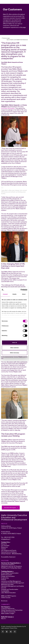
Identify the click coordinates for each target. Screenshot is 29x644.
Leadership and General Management (13, 583)
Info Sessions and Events (9, 550)
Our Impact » (6, 607)
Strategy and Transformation (10, 589)
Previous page (5, 38)
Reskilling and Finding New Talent (11, 568)
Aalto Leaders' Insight (8, 613)
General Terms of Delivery (9, 552)
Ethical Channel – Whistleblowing (11, 554)
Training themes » (7, 571)
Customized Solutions (8, 565)
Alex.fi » (4, 619)
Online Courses (6, 598)
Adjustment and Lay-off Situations (11, 566)
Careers (4, 549)
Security (4, 588)
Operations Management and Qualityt (13, 586)
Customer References (8, 608)
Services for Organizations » (11, 563)
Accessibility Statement (8, 557)
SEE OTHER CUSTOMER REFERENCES (17, 40)
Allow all (14, 343)
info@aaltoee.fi (6, 539)
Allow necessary (15, 353)
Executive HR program (8, 108)
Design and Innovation (8, 576)
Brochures (4, 601)
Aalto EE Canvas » (8, 617)
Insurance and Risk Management (11, 581)
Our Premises (5, 545)
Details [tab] (15, 294)
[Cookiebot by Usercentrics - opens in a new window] (21, 290)
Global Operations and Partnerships (12, 610)
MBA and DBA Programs (9, 596)
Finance (4, 580)
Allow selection (14, 348)
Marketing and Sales (7, 584)
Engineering (5, 578)
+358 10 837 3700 (9, 537)
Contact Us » (6, 542)
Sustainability (5, 591)
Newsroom (4, 547)
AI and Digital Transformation (10, 573)
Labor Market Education (9, 593)
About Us (4, 544)
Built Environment (7, 575)
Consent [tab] (5, 294)
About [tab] (24, 294)
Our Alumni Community (8, 612)
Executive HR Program (10, 508)
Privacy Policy (13, 628)
